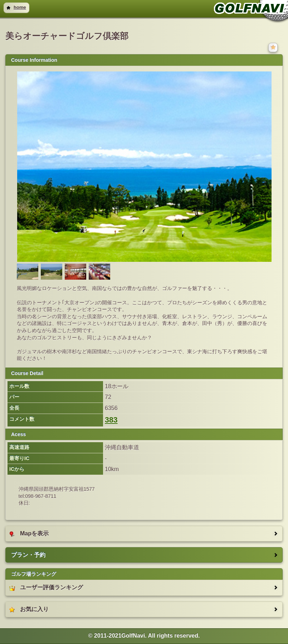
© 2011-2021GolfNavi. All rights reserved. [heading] (144, 636)
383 (111, 420)
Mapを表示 (29, 534)
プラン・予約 (28, 555)
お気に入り (29, 609)
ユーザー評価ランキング (46, 588)
